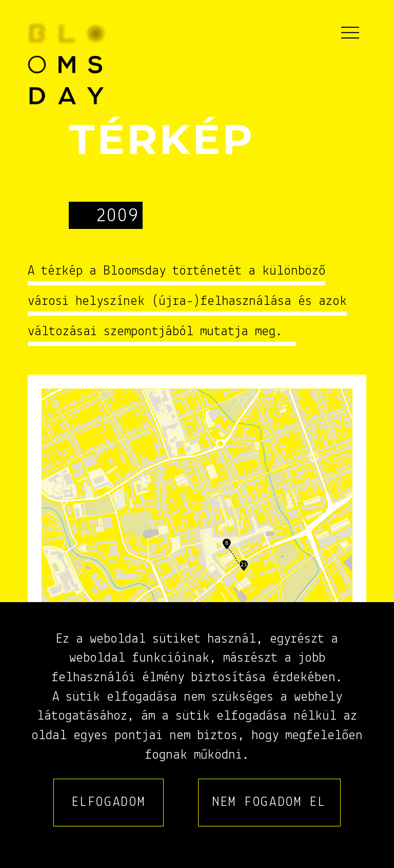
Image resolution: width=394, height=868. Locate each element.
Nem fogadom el (269, 803)
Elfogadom (109, 803)
